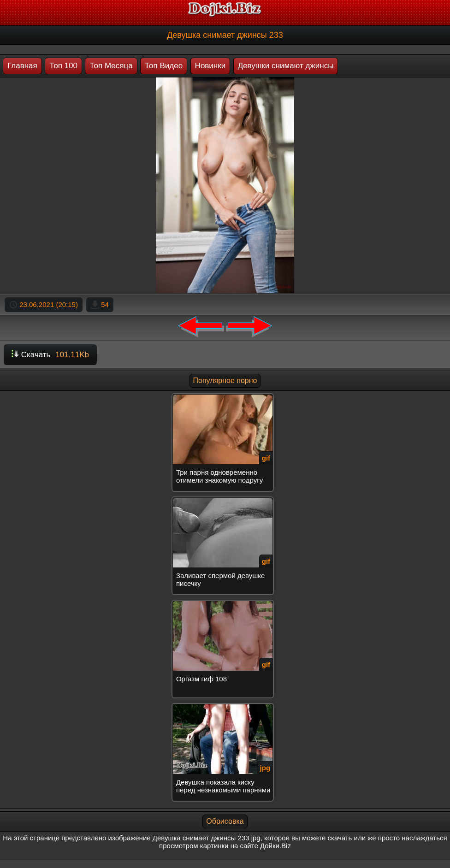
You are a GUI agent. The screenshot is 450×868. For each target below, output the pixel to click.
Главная (22, 66)
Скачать (50, 355)
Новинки (210, 66)
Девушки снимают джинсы (286, 66)
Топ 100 (63, 66)
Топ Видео (164, 66)
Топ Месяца (111, 66)
